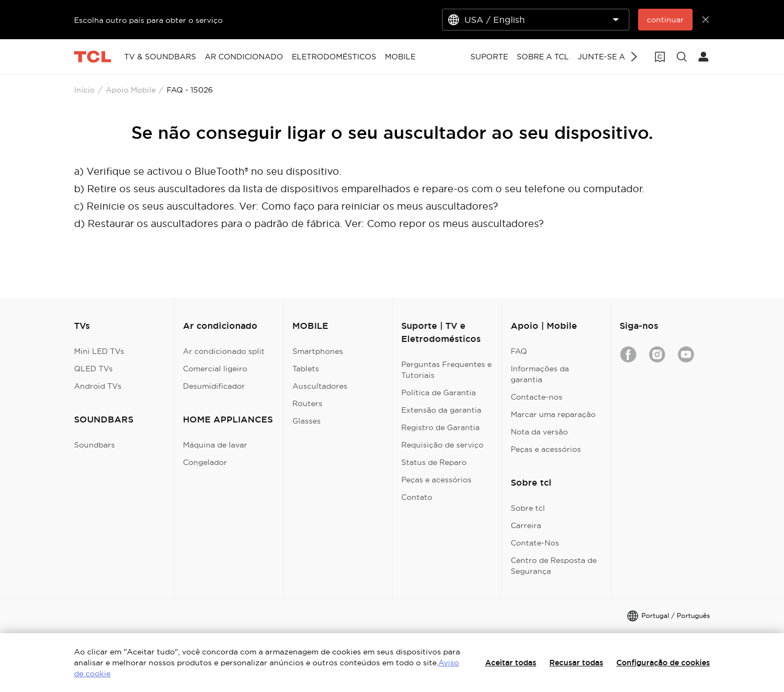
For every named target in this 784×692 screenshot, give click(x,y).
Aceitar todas (511, 663)
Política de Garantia (439, 393)
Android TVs (98, 386)
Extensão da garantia (441, 410)
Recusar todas (576, 663)
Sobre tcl (528, 508)
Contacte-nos (537, 397)
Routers (307, 403)
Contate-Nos (535, 543)
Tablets (306, 369)
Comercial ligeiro (215, 369)
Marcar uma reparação (553, 414)
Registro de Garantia (440, 427)
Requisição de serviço (442, 445)
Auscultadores (320, 386)
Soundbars (94, 445)
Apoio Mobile (131, 90)
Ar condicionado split (224, 351)
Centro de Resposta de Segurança (554, 566)
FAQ (519, 351)
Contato (417, 497)
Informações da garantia (540, 374)
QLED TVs (93, 369)
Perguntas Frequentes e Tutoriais (446, 370)
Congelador (205, 462)
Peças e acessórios (436, 480)
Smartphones (318, 351)
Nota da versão (539, 432)
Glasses (307, 421)
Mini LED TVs (99, 351)
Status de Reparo (434, 462)
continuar (665, 20)
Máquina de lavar (215, 445)
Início (84, 90)
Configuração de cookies (663, 663)
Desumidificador (214, 386)
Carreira (526, 525)
